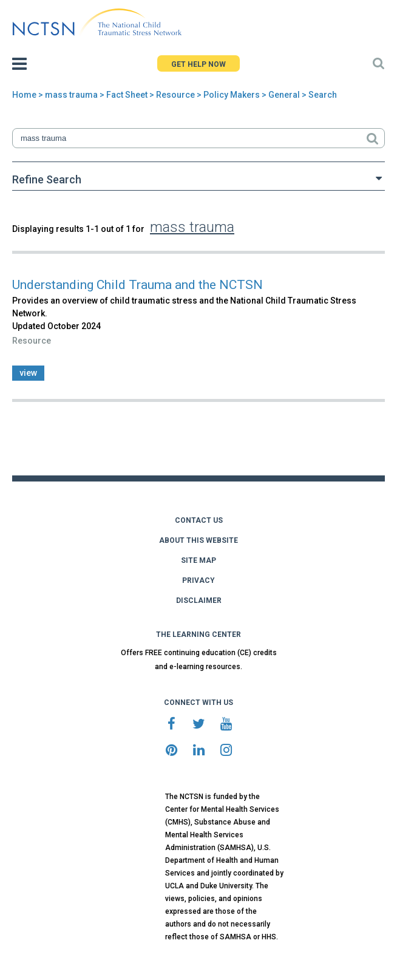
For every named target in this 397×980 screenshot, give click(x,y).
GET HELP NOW (198, 64)
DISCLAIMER (199, 601)
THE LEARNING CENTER (198, 635)
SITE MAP (198, 560)
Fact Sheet (127, 95)
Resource (175, 95)
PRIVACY (198, 580)
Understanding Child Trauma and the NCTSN (137, 285)
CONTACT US (199, 520)
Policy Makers (232, 95)
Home (24, 95)
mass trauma (71, 95)
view (28, 373)
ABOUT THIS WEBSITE (198, 540)
